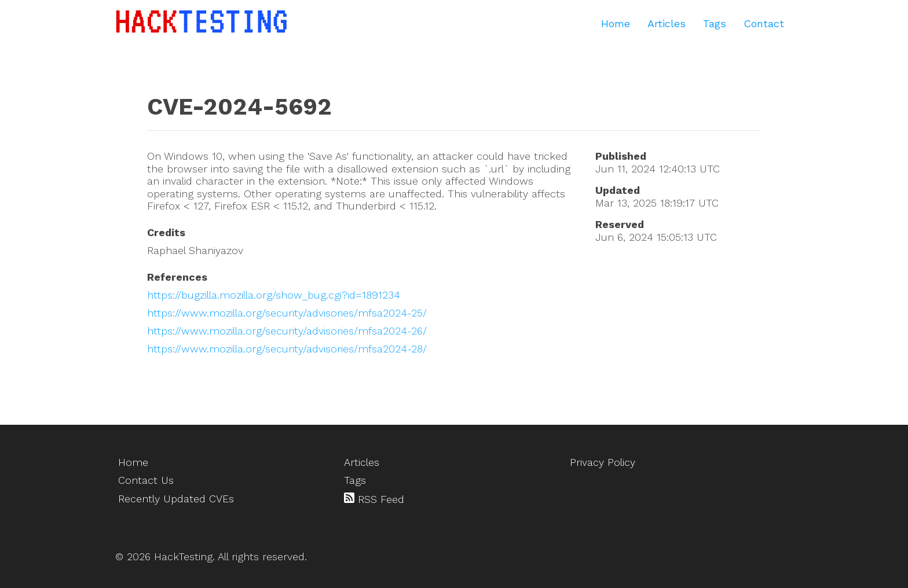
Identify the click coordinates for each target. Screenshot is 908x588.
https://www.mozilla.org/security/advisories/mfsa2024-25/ (287, 313)
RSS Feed (374, 499)
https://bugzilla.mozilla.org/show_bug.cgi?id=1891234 (274, 295)
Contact (764, 23)
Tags (715, 23)
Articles (667, 23)
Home (616, 23)
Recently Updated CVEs (176, 499)
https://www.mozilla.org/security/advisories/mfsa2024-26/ (287, 331)
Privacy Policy (603, 462)
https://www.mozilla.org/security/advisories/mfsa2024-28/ (287, 349)
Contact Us (146, 480)
